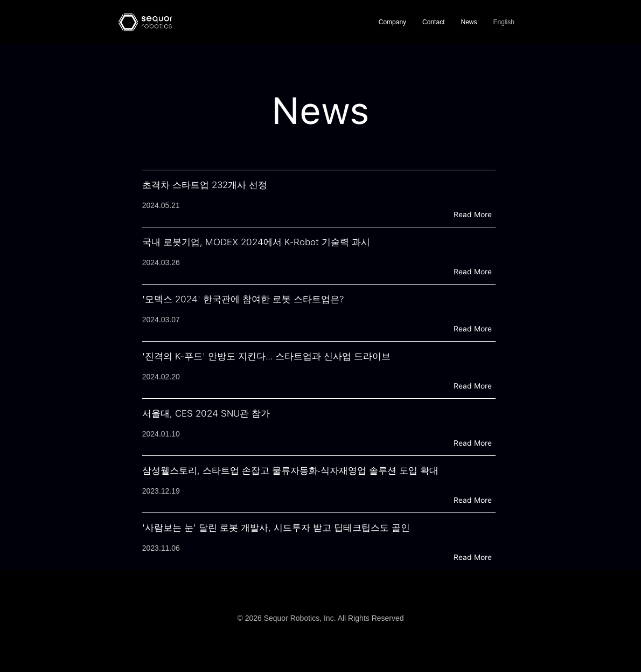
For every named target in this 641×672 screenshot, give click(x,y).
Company (392, 22)
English (503, 22)
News (469, 22)
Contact (433, 22)
